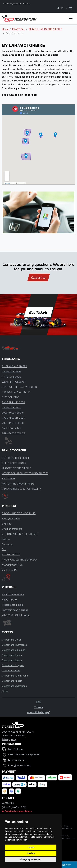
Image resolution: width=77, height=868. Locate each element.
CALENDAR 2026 (11, 371)
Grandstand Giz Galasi (14, 650)
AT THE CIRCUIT (11, 554)
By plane (7, 524)
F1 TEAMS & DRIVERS (14, 366)
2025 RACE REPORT (13, 413)
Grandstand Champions (14, 686)
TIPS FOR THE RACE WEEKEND (19, 387)
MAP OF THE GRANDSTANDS (18, 484)
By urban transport (12, 529)
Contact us (39, 277)
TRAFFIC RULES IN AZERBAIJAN (20, 560)
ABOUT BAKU (9, 600)
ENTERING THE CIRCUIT (16, 458)
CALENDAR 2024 (11, 428)
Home (5, 29)
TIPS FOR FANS (11, 397)
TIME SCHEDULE (11, 377)
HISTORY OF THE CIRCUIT (16, 468)
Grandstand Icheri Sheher (15, 676)
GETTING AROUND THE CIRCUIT (20, 534)
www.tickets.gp (38, 712)
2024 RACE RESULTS (13, 433)
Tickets (38, 707)
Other (5, 691)
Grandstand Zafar (11, 640)
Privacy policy (9, 739)
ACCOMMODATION (12, 565)
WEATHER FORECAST (14, 382)
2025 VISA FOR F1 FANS (15, 615)
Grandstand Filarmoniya (15, 645)
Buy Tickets (38, 312)
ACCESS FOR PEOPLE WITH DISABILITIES (25, 473)
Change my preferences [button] (31, 859)
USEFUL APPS (9, 570)
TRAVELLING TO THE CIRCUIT (45, 29)
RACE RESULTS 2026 (13, 402)
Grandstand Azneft (12, 681)
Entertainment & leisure (15, 610)
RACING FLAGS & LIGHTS (16, 392)
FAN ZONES (9, 478)
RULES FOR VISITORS (14, 463)
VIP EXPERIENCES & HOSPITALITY (21, 489)
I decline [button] (31, 853)
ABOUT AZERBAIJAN (13, 594)
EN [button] (63, 8)
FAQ (39, 702)
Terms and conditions (13, 735)
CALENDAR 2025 (11, 407)
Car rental (7, 544)
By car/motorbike (11, 518)
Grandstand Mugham (13, 665)
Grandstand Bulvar (12, 655)
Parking (6, 539)
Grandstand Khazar (12, 660)
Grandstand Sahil (11, 670)
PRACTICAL (18, 29)
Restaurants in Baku (13, 605)
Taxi (4, 549)
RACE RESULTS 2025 (13, 418)
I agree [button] (31, 847)
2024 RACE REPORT (13, 423)
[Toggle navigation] (71, 18)
